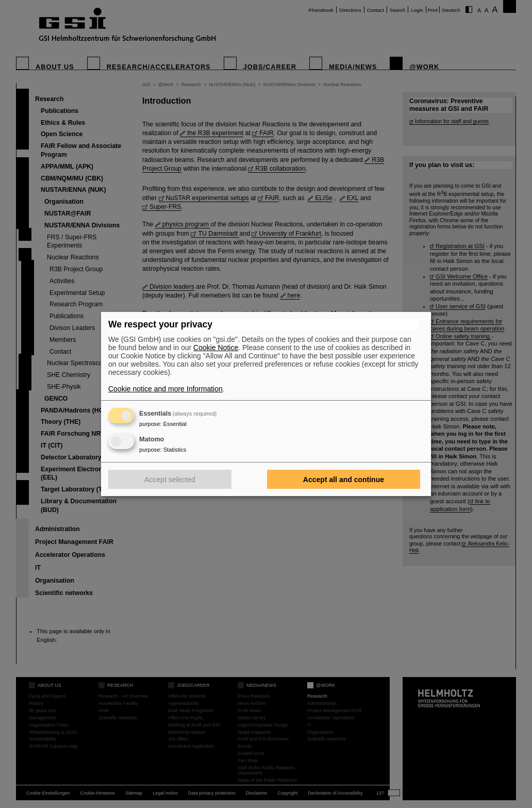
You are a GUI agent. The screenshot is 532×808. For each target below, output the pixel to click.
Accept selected (170, 480)
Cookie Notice (216, 348)
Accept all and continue (344, 480)
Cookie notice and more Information (165, 389)
